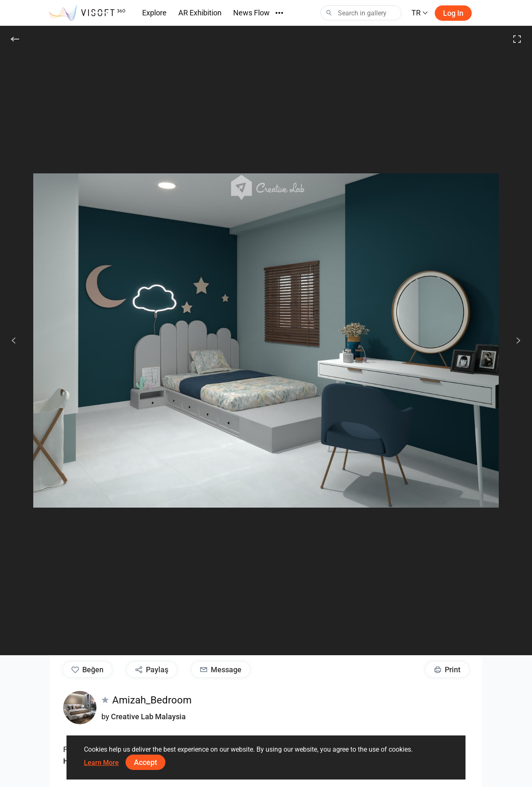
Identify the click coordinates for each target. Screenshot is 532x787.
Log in (453, 13)
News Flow (251, 13)
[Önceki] (14, 340)
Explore (154, 13)
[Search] (361, 13)
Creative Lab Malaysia (148, 717)
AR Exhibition (200, 13)
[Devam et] (514, 340)
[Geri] (15, 39)
